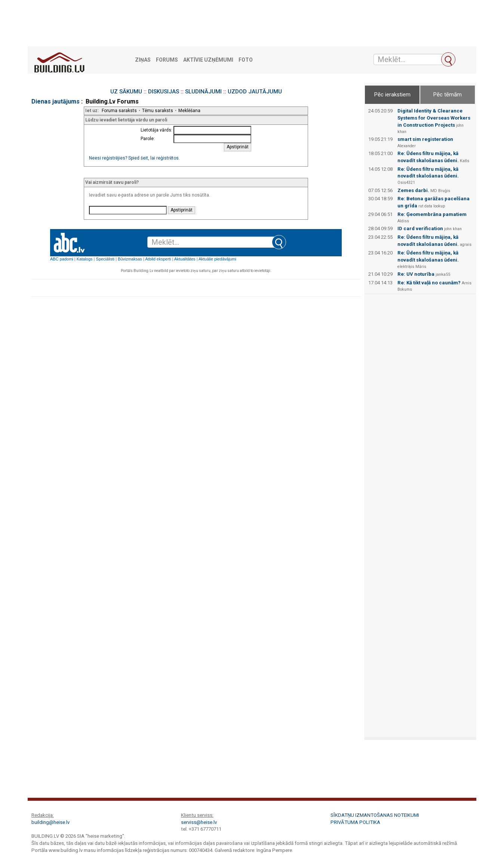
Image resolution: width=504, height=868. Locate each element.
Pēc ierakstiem (392, 95)
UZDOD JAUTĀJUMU (255, 92)
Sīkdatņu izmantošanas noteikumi (375, 815)
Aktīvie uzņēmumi (208, 60)
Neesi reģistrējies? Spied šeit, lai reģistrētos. (134, 158)
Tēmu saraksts (158, 111)
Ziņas (143, 60)
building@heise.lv (50, 822)
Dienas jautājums (56, 101)
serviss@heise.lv (199, 822)
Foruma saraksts (119, 111)
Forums (167, 60)
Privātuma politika (355, 822)
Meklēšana (189, 111)
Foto (246, 60)
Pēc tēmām (448, 95)
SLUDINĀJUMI (203, 92)
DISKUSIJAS (164, 92)
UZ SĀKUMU (126, 92)
